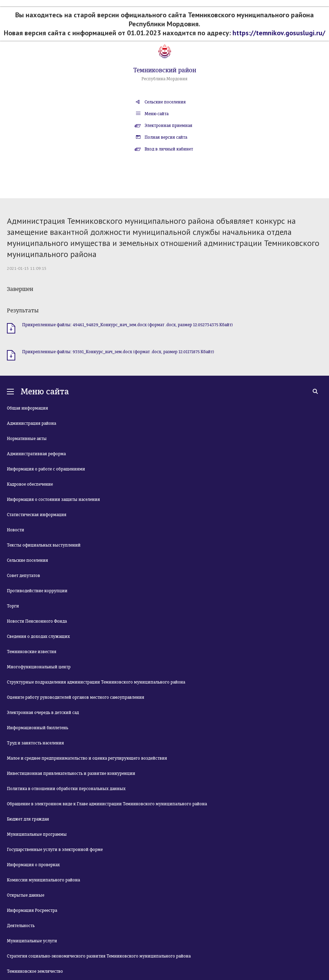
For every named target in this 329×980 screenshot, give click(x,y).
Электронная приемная (168, 126)
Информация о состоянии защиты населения (53, 500)
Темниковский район (165, 70)
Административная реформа (36, 454)
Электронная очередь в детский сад (43, 713)
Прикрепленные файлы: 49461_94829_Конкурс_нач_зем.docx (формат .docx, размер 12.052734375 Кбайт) (127, 325)
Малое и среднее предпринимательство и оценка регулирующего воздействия (87, 758)
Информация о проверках (33, 865)
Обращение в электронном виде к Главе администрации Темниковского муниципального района (107, 804)
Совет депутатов (24, 576)
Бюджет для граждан (28, 819)
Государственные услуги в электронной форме (55, 850)
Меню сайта (157, 114)
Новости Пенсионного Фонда (37, 621)
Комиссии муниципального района (43, 880)
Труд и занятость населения (35, 743)
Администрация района (31, 423)
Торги (13, 606)
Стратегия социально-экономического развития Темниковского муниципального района (99, 956)
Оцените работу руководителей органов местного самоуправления (76, 697)
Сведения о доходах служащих (38, 636)
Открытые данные (26, 895)
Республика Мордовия (164, 79)
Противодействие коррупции (37, 591)
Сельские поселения (165, 102)
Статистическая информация (37, 515)
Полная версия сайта (166, 137)
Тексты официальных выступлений (44, 545)
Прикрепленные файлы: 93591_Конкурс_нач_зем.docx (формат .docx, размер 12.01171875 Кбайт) (118, 352)
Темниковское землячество (35, 971)
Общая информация (28, 408)
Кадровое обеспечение (30, 484)
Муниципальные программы (37, 834)
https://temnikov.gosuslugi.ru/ (279, 33)
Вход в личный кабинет (169, 149)
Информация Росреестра (32, 910)
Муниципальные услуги (32, 941)
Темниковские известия (32, 652)
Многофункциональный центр (39, 667)
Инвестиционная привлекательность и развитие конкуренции (71, 773)
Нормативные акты (27, 439)
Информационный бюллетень (38, 728)
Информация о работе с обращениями (46, 469)
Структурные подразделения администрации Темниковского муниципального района (96, 682)
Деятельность (21, 926)
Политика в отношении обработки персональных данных (66, 789)
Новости (16, 530)
